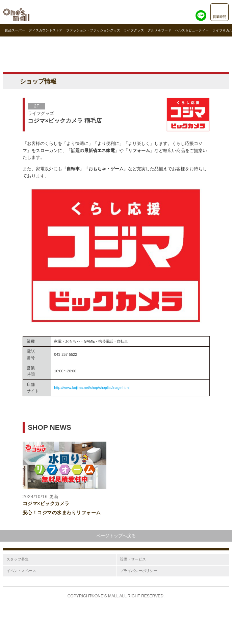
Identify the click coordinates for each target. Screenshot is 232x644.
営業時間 (220, 17)
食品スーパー (15, 30)
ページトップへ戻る (116, 536)
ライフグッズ (134, 30)
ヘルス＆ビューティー (192, 30)
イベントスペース (21, 571)
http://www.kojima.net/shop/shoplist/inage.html (92, 388)
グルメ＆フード (159, 30)
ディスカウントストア (46, 30)
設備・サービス (133, 559)
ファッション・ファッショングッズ (93, 30)
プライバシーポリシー (138, 571)
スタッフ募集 (18, 559)
